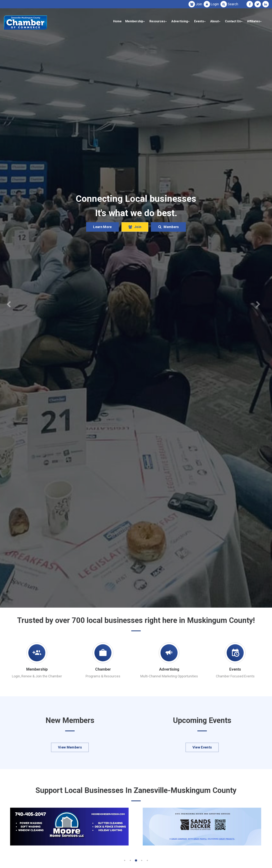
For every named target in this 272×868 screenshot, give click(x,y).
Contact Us (233, 21)
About (214, 21)
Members (168, 238)
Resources (157, 21)
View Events (202, 747)
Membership (134, 21)
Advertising (180, 21)
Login (215, 4)
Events (199, 21)
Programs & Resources (103, 676)
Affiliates (253, 21)
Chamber (103, 669)
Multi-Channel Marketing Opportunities (169, 676)
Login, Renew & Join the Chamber (37, 676)
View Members (70, 747)
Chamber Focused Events (235, 676)
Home (117, 21)
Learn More (102, 238)
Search (233, 4)
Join (199, 4)
